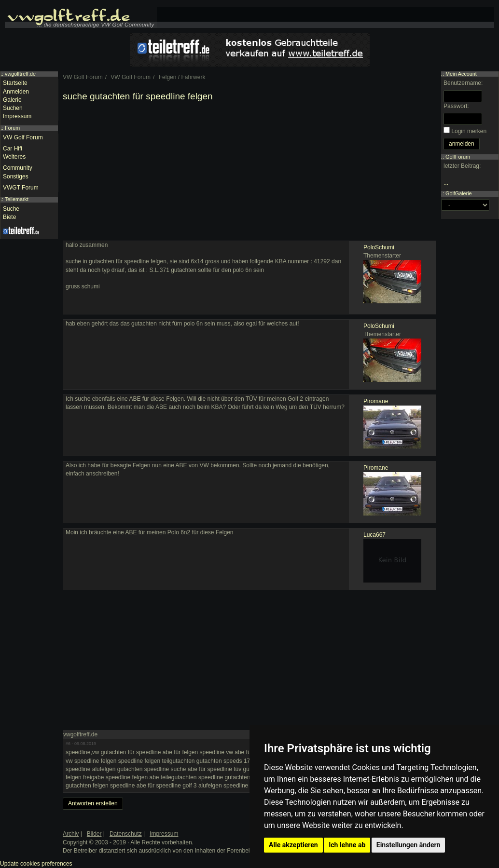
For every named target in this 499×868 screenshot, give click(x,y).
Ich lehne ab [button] (347, 845)
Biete (9, 217)
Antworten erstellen (93, 803)
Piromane (376, 401)
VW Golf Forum (23, 137)
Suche (11, 209)
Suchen (13, 108)
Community (18, 168)
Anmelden (16, 92)
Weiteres (14, 157)
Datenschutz (126, 834)
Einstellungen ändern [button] (409, 845)
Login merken (469, 131)
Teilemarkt (17, 199)
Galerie (12, 100)
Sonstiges (16, 176)
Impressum (17, 116)
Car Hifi (13, 149)
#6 (68, 744)
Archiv (71, 834)
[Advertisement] (249, 173)
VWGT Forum (21, 188)
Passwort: (456, 106)
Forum (12, 128)
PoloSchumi (379, 247)
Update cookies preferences (36, 864)
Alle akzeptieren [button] (293, 845)
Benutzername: (463, 83)
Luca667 (374, 535)
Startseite (15, 83)
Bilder (94, 834)
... (446, 183)
